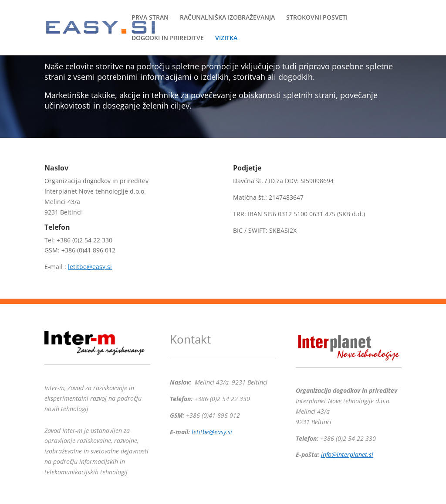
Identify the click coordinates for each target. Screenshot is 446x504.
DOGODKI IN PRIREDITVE (168, 38)
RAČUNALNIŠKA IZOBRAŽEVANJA (227, 18)
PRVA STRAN (150, 18)
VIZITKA (226, 38)
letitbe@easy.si (90, 267)
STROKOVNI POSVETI (317, 18)
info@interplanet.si (347, 455)
